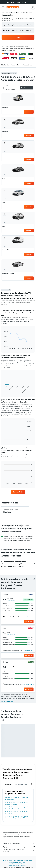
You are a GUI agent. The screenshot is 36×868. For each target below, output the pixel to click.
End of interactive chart (3, 347)
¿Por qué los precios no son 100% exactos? (19, 850)
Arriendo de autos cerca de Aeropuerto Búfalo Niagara (17, 799)
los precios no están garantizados (17, 838)
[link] (18, 492)
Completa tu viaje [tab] (21, 784)
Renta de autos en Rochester (17, 866)
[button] (32, 2)
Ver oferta (29, 112)
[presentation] (34, 579)
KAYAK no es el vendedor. (19, 843)
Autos (10, 860)
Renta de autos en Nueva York (17, 862)
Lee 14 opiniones (11, 634)
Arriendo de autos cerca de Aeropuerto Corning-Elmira (17, 812)
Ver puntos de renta (28, 617)
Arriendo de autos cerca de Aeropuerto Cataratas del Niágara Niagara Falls (17, 817)
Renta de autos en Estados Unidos (23, 860)
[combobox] (8, 19)
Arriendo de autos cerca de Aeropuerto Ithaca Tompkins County (17, 808)
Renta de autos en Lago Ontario (17, 864)
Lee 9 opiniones (11, 600)
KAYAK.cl (4, 860)
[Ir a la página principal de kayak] (13, 7)
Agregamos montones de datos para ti (19, 847)
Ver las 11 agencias (7, 702)
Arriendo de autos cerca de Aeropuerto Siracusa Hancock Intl (17, 803)
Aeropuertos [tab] (8, 784)
